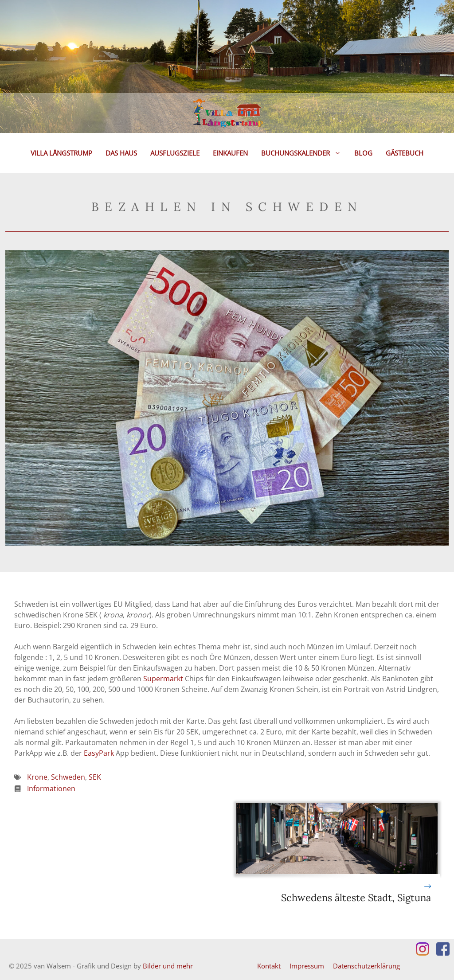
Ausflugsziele (175, 153)
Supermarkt (163, 679)
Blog (363, 153)
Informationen (51, 789)
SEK (95, 777)
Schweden (68, 777)
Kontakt (269, 966)
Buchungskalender (304, 153)
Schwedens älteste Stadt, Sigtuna (356, 898)
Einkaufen (230, 153)
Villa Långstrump (61, 153)
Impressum (307, 966)
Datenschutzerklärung (366, 966)
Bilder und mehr (168, 966)
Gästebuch (405, 153)
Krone (37, 777)
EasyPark (99, 753)
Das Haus (121, 153)
